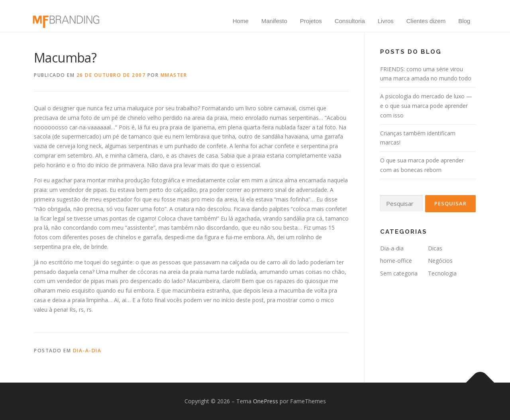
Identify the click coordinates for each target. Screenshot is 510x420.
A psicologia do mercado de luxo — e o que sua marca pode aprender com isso (426, 106)
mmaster (174, 75)
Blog (464, 21)
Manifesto (274, 21)
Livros (386, 21)
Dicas (435, 248)
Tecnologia (442, 273)
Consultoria (350, 21)
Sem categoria (399, 273)
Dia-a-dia (87, 351)
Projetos (311, 21)
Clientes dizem (426, 21)
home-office (396, 261)
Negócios (440, 261)
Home (241, 21)
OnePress (266, 401)
